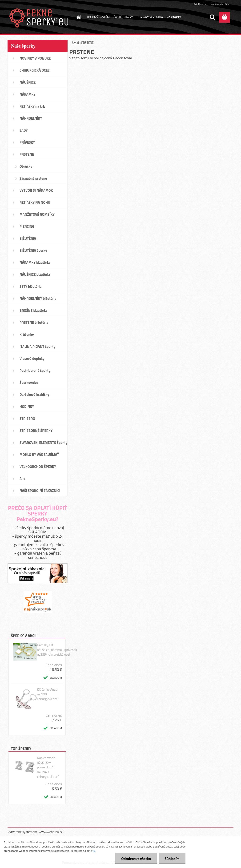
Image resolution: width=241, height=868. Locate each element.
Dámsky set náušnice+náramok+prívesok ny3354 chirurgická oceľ (57, 650)
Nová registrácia (220, 4)
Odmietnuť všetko (136, 859)
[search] (212, 17)
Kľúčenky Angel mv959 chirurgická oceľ (48, 694)
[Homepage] (78, 17)
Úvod (76, 43)
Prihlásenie (200, 4)
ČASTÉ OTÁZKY (123, 17)
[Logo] (40, 17)
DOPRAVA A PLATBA (150, 17)
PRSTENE (87, 43)
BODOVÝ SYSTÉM (98, 17)
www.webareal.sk (51, 832)
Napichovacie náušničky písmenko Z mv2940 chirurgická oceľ (48, 767)
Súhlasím (172, 859)
